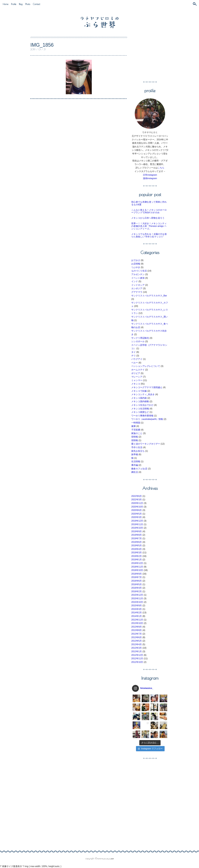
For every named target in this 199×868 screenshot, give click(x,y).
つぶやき (136, 267)
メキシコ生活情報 (140, 409)
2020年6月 (137, 510)
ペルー (135, 363)
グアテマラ (137, 292)
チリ (133, 356)
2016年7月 (137, 577)
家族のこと (137, 433)
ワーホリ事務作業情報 (142, 416)
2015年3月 (137, 609)
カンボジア (137, 288)
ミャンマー (137, 380)
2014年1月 (137, 616)
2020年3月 (137, 517)
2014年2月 (137, 613)
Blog (21, 4)
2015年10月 (137, 602)
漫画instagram (150, 178)
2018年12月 (137, 563)
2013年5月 (137, 641)
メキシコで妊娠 (139, 391)
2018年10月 (137, 570)
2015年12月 (137, 595)
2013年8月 (137, 630)
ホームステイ (138, 370)
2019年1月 (137, 560)
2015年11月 (137, 598)
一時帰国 (136, 423)
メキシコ (136, 384)
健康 (133, 426)
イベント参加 (138, 278)
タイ (133, 352)
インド (135, 281)
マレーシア (137, 377)
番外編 (135, 465)
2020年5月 (137, 514)
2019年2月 (137, 556)
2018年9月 (137, 574)
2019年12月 (137, 521)
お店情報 (136, 264)
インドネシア (138, 285)
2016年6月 (137, 581)
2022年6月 (137, 496)
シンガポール (138, 341)
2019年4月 (137, 549)
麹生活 (135, 472)
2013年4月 (137, 644)
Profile (14, 4)
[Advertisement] (155, 56)
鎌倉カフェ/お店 (139, 469)
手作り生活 (137, 447)
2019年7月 (137, 538)
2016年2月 (137, 591)
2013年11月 (137, 620)
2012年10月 (137, 662)
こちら (161, 168)
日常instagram (150, 175)
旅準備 (135, 454)
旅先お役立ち (138, 451)
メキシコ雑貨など (140, 412)
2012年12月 (137, 655)
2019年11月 (137, 524)
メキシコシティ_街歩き (143, 394)
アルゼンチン (138, 274)
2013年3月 (137, 648)
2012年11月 (137, 658)
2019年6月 (137, 542)
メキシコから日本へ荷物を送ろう (148, 218)
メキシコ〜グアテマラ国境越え (147, 387)
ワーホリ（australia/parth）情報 (147, 419)
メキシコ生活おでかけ (142, 405)
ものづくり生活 (139, 271)
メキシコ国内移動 (140, 401)
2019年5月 (137, 545)
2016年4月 (137, 588)
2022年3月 (137, 500)
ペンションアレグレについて (146, 366)
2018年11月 (137, 567)
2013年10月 (137, 623)
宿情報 (135, 437)
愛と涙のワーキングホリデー (146, 444)
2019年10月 (137, 528)
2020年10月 (137, 507)
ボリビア (136, 373)
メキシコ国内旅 (139, 398)
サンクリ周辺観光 (140, 338)
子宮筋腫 (136, 430)
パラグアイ (137, 359)
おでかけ (136, 260)
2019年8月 (137, 535)
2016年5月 (137, 584)
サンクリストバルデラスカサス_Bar (149, 296)
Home (6, 4)
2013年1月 (137, 651)
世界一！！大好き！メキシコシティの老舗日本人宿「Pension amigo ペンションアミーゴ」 (149, 226)
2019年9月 (137, 531)
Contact (36, 4)
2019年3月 (137, 553)
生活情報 (136, 461)
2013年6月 (137, 637)
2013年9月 (137, 627)
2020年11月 (137, 503)
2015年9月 (137, 606)
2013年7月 (137, 634)
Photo (28, 4)
